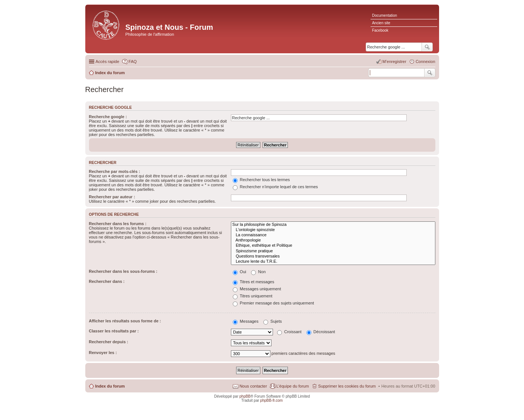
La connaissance (333, 235)
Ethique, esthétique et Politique (333, 246)
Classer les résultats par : (114, 331)
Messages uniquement (257, 289)
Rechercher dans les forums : (118, 224)
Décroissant (321, 332)
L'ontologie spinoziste (333, 230)
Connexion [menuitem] (425, 61)
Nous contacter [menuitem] (253, 386)
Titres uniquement (253, 296)
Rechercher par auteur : (112, 197)
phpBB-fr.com (272, 400)
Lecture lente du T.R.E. (333, 262)
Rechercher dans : (107, 281)
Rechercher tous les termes (261, 180)
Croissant (289, 332)
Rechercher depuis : (109, 342)
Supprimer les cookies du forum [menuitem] (347, 386)
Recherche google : (108, 117)
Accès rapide (108, 61)
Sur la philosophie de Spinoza (333, 225)
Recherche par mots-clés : (115, 171)
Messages (246, 321)
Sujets (273, 321)
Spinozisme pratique (333, 251)
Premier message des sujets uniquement (273, 303)
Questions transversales (333, 256)
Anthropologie (333, 240)
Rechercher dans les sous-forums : (123, 271)
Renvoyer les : (103, 353)
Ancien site (381, 23)
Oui (239, 272)
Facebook (380, 30)
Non (258, 272)
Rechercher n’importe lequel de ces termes (275, 187)
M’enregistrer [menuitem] (394, 61)
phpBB (245, 396)
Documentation (385, 15)
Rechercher (430, 73)
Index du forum (110, 386)
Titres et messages (253, 282)
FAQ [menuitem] (133, 61)
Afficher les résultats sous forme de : (125, 321)
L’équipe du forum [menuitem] (293, 386)
